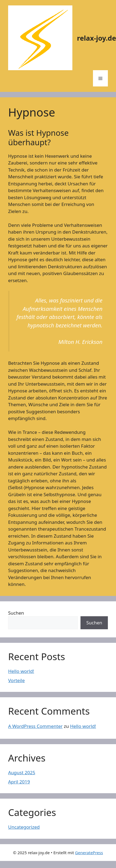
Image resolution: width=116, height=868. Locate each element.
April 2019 (19, 782)
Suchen (16, 613)
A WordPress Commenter (35, 726)
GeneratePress (89, 853)
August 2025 (22, 772)
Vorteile (16, 680)
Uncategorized (24, 827)
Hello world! (21, 671)
